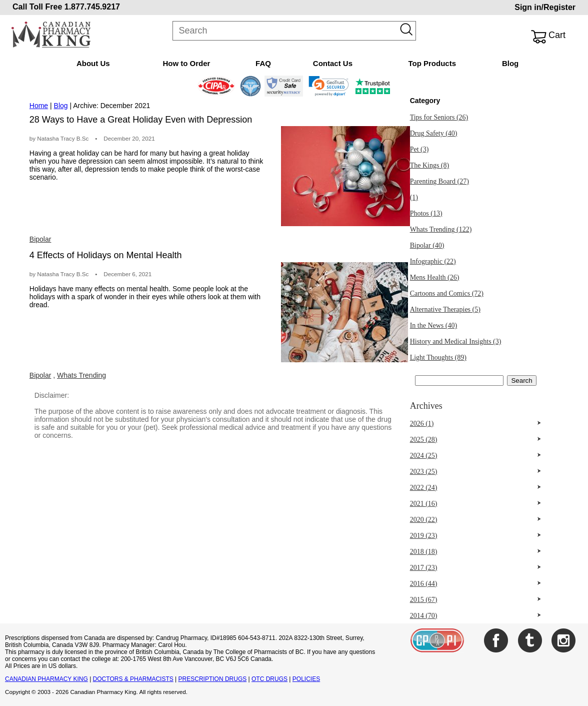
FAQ (263, 63)
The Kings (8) (430, 165)
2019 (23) (424, 536)
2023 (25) (424, 472)
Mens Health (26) (435, 277)
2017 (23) (424, 568)
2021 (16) (424, 504)
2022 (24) (424, 488)
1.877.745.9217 (92, 7)
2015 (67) (424, 600)
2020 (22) (424, 520)
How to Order (186, 63)
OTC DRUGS (269, 679)
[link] (329, 86)
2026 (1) (422, 424)
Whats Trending (81, 375)
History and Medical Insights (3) (456, 341)
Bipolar (40, 239)
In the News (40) (433, 325)
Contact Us (333, 63)
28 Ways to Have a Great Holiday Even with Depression (141, 120)
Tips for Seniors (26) (439, 117)
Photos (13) (426, 213)
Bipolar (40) (427, 245)
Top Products (432, 63)
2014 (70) (424, 616)
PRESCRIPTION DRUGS (213, 679)
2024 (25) (424, 456)
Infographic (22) (433, 261)
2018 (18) (424, 552)
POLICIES (306, 679)
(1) (414, 197)
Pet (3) (419, 149)
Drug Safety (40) (434, 133)
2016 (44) (424, 584)
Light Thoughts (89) (438, 358)
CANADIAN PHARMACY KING (46, 679)
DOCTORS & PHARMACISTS (133, 679)
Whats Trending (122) (441, 229)
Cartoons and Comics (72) (447, 293)
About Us (93, 63)
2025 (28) (424, 440)
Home (39, 106)
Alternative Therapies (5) (445, 309)
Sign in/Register (545, 7)
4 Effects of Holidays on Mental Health (106, 255)
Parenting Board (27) (439, 181)
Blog (510, 63)
